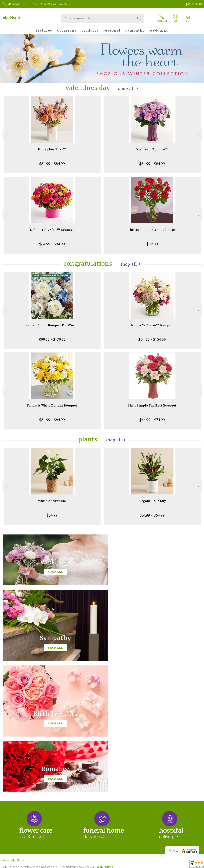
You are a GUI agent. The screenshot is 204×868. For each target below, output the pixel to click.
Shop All (127, 89)
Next (199, 135)
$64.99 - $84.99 (52, 164)
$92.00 (152, 244)
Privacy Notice (148, 865)
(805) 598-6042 (17, 4)
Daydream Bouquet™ (152, 149)
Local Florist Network (171, 865)
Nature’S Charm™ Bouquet (152, 325)
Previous (5, 135)
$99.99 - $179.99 (52, 339)
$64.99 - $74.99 (152, 420)
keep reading (105, 736)
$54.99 (52, 515)
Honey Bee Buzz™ (52, 149)
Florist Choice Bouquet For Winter (52, 325)
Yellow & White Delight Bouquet (52, 405)
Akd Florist (12, 17)
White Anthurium (52, 501)
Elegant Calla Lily (152, 501)
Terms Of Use (129, 865)
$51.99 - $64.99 (152, 515)
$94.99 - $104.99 (152, 339)
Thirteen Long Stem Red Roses (152, 230)
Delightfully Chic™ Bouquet (52, 230)
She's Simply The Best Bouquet (152, 405)
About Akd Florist (14, 729)
